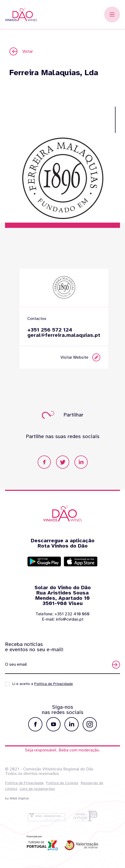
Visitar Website (87, 357)
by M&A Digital (17, 798)
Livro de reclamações (37, 789)
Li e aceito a (43, 684)
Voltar (21, 51)
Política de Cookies (62, 783)
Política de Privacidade (24, 783)
